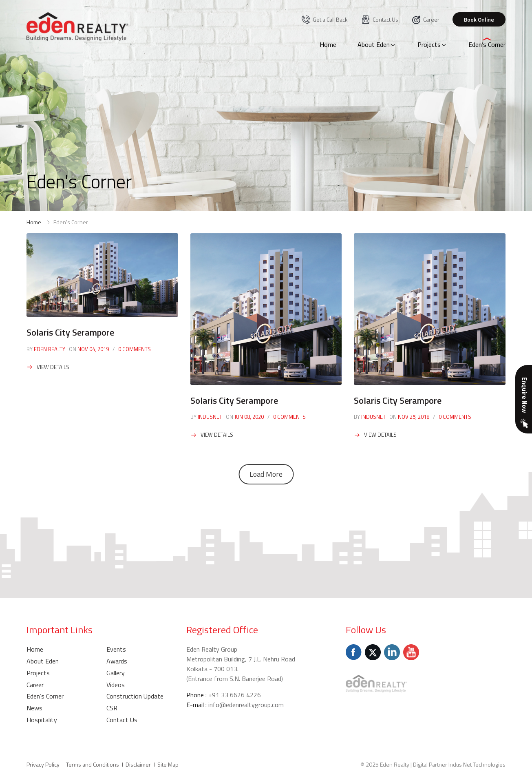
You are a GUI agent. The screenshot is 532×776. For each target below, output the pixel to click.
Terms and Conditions (93, 764)
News (34, 708)
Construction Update (135, 696)
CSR (112, 708)
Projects (432, 44)
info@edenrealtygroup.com (246, 705)
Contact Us (380, 19)
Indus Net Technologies (477, 764)
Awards (117, 661)
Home (328, 44)
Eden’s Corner (487, 44)
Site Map (168, 764)
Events (116, 649)
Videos (116, 685)
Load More (266, 474)
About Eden (377, 44)
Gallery (116, 673)
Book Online (479, 19)
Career (425, 19)
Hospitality (42, 720)
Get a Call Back (324, 19)
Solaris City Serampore (70, 332)
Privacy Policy (43, 764)
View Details (53, 367)
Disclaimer (138, 764)
